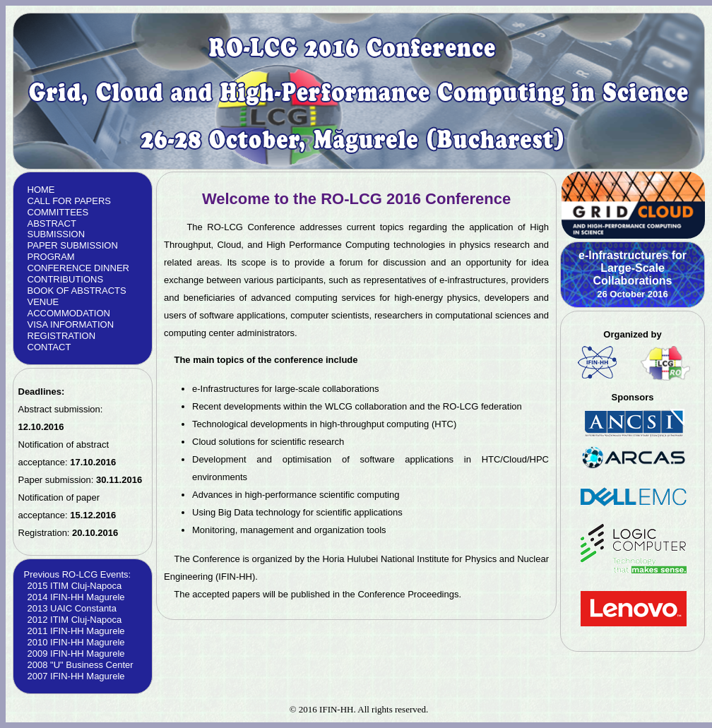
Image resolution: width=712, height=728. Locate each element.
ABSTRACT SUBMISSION (57, 229)
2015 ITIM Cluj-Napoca (75, 586)
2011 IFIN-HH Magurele (76, 631)
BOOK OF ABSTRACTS (77, 291)
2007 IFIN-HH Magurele (76, 676)
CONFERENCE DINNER (78, 268)
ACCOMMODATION (69, 313)
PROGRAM (51, 257)
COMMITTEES (58, 212)
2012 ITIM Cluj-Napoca (75, 620)
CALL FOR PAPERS (69, 201)
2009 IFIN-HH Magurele (76, 654)
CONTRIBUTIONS (66, 279)
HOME (41, 190)
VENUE (43, 302)
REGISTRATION (62, 336)
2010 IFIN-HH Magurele (76, 642)
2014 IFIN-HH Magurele (76, 597)
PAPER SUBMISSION (73, 245)
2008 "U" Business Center (81, 665)
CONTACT (49, 347)
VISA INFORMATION (71, 324)
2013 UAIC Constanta (72, 608)
